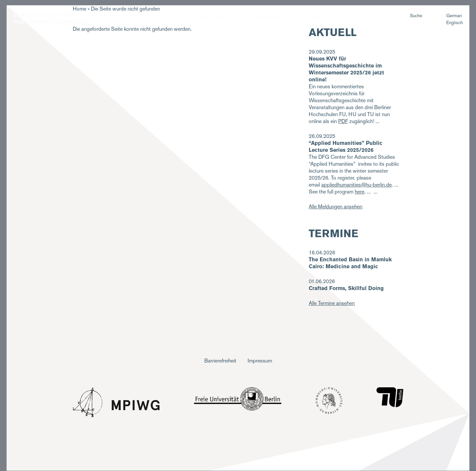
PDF (343, 121)
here (359, 192)
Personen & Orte (322, 16)
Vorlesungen (212, 16)
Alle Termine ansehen (332, 303)
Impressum (260, 361)
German (454, 16)
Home (79, 9)
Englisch (455, 22)
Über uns (165, 16)
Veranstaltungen (264, 16)
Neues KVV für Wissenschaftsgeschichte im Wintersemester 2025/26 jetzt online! (346, 69)
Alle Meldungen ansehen (336, 207)
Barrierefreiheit (220, 361)
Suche (416, 16)
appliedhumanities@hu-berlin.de (357, 185)
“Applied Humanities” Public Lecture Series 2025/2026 (346, 147)
